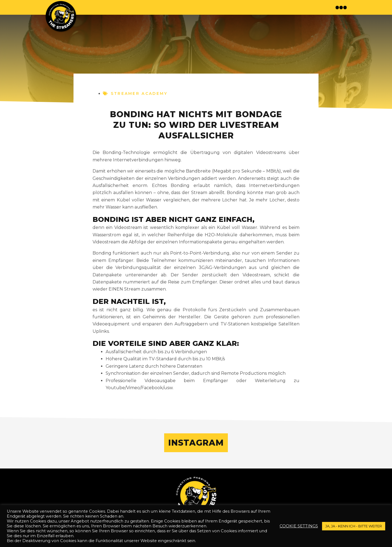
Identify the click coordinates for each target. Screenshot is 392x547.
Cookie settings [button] (299, 526)
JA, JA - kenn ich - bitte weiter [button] (354, 526)
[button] (342, 7)
